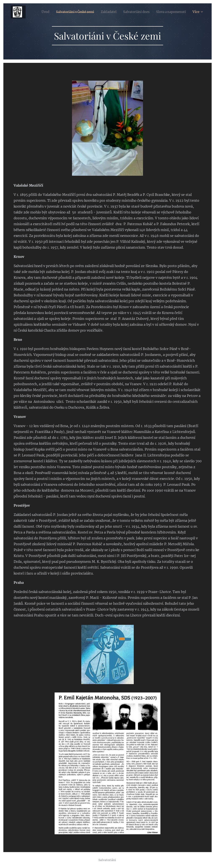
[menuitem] (74, 12)
